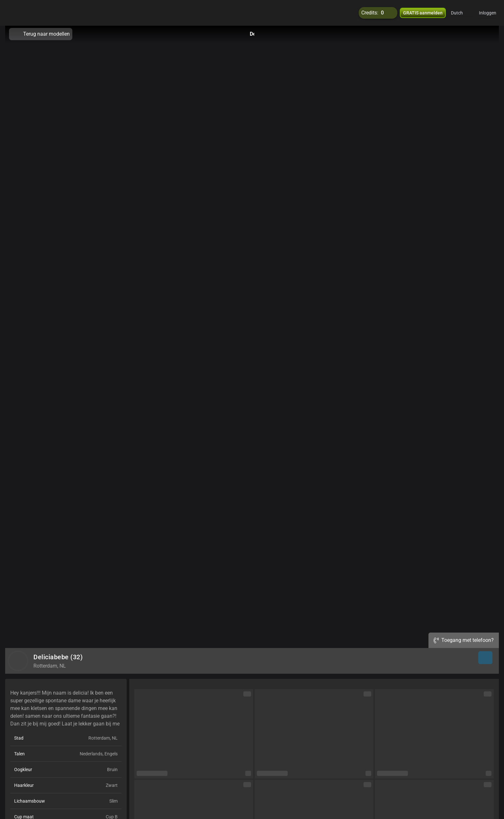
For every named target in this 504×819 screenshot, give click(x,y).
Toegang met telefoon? (464, 640)
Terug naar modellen (41, 34)
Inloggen (488, 13)
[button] (461, 13)
